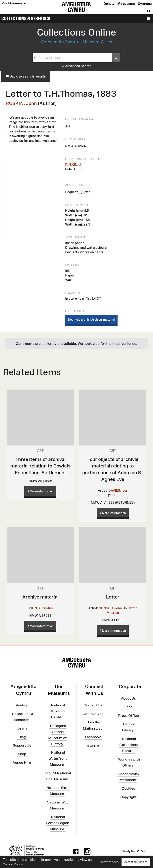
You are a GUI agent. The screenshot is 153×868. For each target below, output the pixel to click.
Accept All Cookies (136, 862)
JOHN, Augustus (40, 608)
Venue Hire (22, 763)
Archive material (40, 597)
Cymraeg (145, 4)
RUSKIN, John (21, 103)
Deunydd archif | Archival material (91, 320)
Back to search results (26, 76)
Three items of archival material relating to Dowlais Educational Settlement (40, 466)
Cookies (128, 788)
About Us (128, 698)
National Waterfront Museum (58, 758)
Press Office (128, 716)
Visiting (22, 705)
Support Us (22, 745)
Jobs (128, 707)
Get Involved (93, 714)
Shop (22, 754)
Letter (113, 597)
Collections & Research (26, 18)
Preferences (109, 862)
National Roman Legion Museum (57, 823)
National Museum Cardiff (58, 711)
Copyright (128, 797)
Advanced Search (77, 66)
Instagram (93, 745)
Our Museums (14, 3)
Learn (22, 728)
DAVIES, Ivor (118, 490)
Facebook (93, 737)
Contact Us (93, 705)
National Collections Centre (128, 745)
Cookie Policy (13, 864)
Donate (109, 4)
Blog (22, 737)
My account (126, 4)
